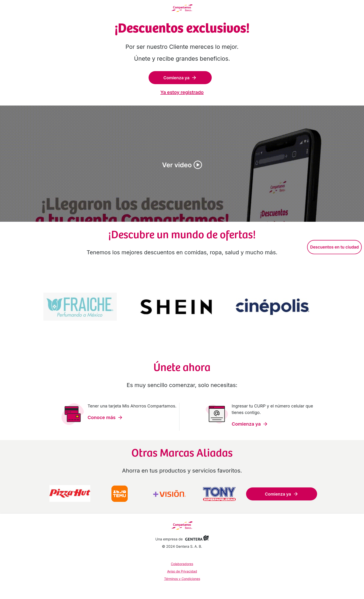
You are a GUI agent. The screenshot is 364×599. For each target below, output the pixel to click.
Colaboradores (182, 564)
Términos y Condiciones (182, 579)
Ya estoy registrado (182, 92)
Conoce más (105, 417)
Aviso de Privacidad (182, 571)
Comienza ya (180, 78)
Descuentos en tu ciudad (334, 247)
